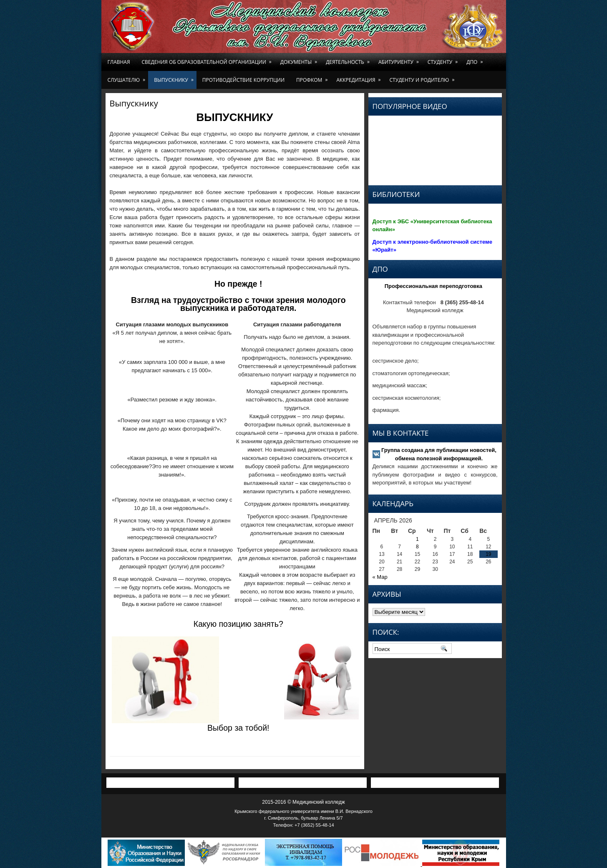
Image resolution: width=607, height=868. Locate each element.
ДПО (476, 59)
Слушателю (128, 77)
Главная (119, 62)
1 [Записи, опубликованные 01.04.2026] (417, 539)
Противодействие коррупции (243, 80)
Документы (300, 59)
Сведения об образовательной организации (208, 59)
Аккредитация (360, 77)
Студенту (444, 59)
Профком (313, 77)
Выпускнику (175, 77)
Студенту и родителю (424, 77)
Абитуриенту (400, 59)
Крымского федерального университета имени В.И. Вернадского (303, 811)
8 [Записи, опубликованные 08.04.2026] (417, 547)
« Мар (380, 577)
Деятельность (349, 59)
